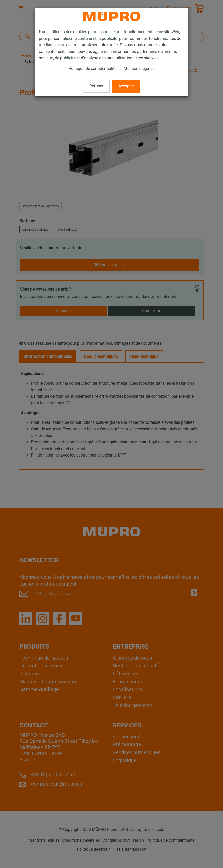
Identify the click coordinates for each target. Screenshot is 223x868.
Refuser (96, 86)
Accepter (126, 86)
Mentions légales (139, 68)
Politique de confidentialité (93, 68)
